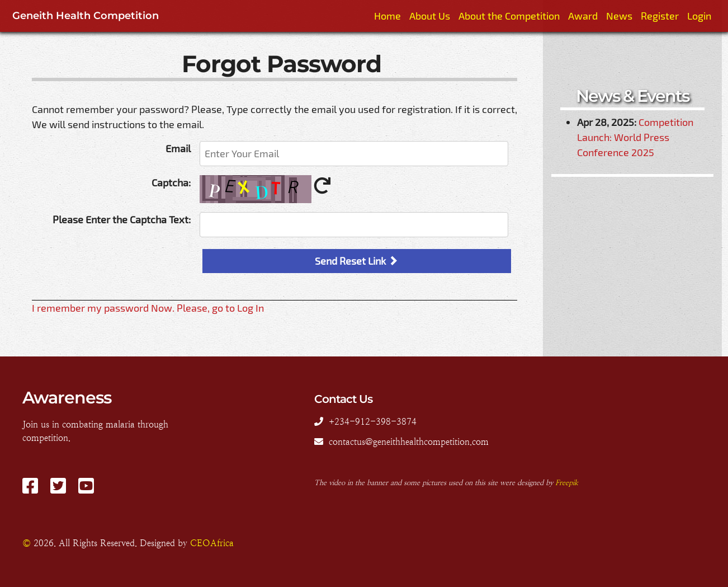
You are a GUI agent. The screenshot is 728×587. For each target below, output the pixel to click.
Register (660, 16)
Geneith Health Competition (86, 16)
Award (583, 16)
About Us (430, 16)
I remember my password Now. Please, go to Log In (148, 308)
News (619, 16)
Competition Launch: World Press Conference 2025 (635, 137)
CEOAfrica (212, 543)
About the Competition (509, 16)
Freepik (567, 483)
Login (699, 16)
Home (387, 16)
